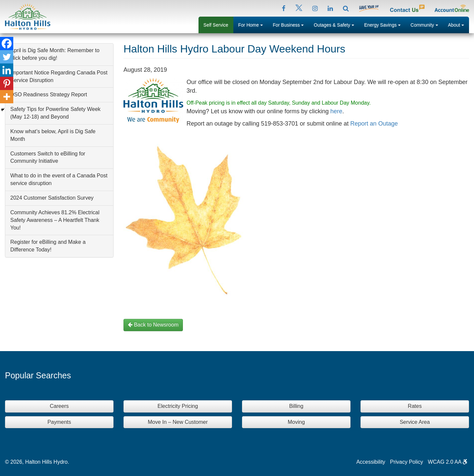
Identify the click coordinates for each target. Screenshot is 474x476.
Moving (296, 422)
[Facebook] (7, 44)
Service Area (415, 422)
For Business (291, 24)
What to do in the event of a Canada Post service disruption (59, 179)
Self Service (216, 25)
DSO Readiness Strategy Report (49, 95)
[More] (7, 97)
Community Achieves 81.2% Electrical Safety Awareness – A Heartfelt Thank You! (55, 220)
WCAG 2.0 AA (448, 462)
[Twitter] (7, 57)
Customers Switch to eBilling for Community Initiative (48, 157)
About (459, 24)
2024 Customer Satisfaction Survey (52, 198)
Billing (296, 406)
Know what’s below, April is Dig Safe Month (53, 135)
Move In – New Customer (178, 422)
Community (427, 24)
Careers (59, 406)
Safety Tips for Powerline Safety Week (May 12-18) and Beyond (55, 113)
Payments (59, 422)
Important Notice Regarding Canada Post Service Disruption (59, 76)
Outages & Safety (336, 24)
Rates (415, 406)
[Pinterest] (7, 83)
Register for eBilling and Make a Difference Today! (48, 246)
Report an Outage (374, 124)
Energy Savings (385, 24)
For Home (253, 24)
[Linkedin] (7, 70)
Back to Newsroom (153, 325)
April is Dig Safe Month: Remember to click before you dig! (55, 54)
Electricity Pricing (178, 406)
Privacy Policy (407, 462)
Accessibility (371, 462)
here (336, 111)
